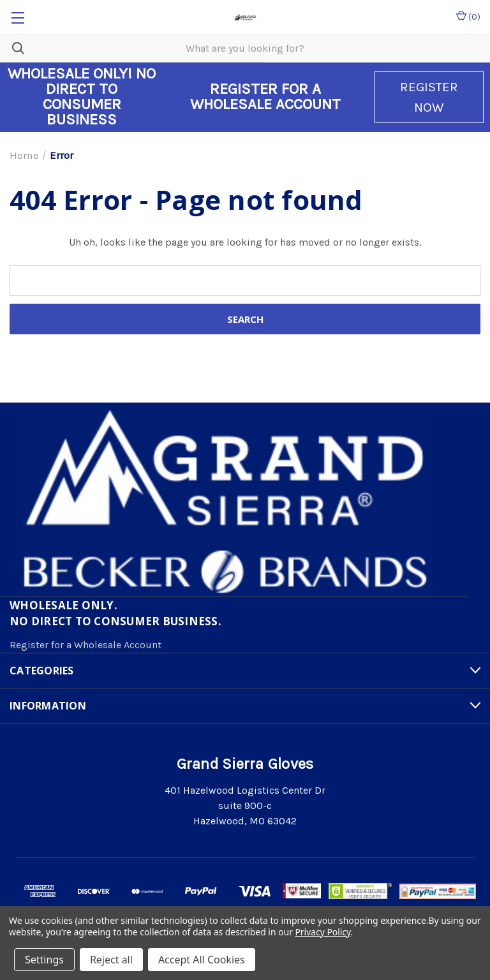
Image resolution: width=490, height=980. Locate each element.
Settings (44, 960)
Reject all (111, 960)
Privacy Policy (323, 932)
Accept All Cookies (202, 960)
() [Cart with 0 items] (468, 16)
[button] (429, 97)
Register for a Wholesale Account (85, 645)
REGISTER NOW (429, 97)
